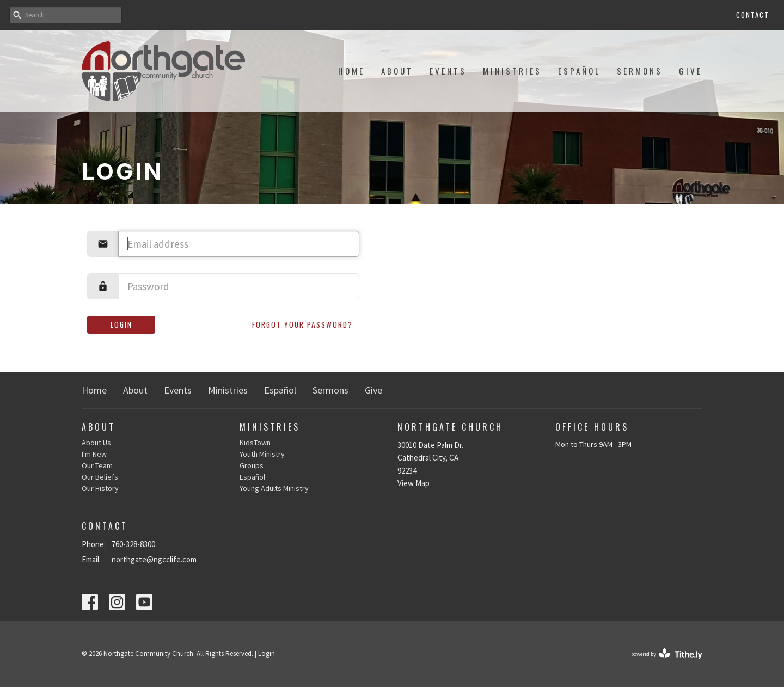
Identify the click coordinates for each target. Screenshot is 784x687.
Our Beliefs (100, 477)
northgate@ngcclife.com (154, 559)
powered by (667, 654)
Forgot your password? (302, 324)
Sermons (640, 71)
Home (351, 71)
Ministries (512, 71)
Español (579, 71)
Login (121, 324)
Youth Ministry (262, 454)
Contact (753, 15)
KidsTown (255, 443)
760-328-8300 (133, 544)
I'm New (94, 454)
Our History (100, 488)
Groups (252, 465)
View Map (414, 483)
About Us (96, 443)
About (397, 71)
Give (691, 71)
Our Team (97, 465)
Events (448, 71)
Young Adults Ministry (274, 488)
